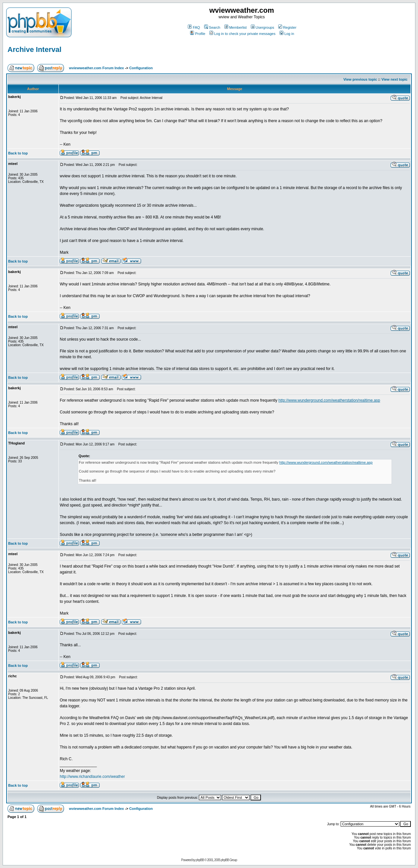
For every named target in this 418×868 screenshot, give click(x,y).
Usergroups (263, 27)
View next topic (394, 79)
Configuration (141, 68)
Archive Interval (34, 49)
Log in (287, 34)
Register (287, 27)
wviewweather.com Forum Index (96, 68)
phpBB (200, 860)
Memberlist (236, 27)
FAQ (194, 27)
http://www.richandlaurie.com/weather (92, 777)
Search (212, 27)
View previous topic (360, 79)
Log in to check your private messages (242, 34)
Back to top (18, 153)
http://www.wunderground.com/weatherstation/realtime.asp (330, 400)
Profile (198, 34)
